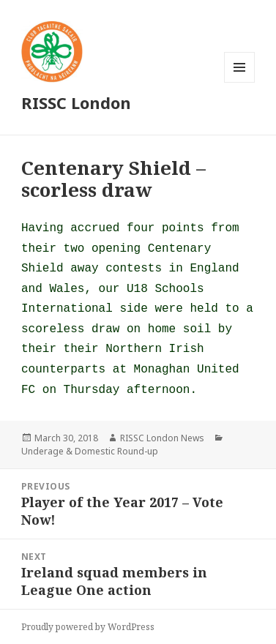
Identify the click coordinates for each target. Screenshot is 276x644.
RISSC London (76, 102)
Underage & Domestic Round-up (90, 451)
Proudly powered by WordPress (88, 627)
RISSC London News (162, 438)
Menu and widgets (240, 82)
